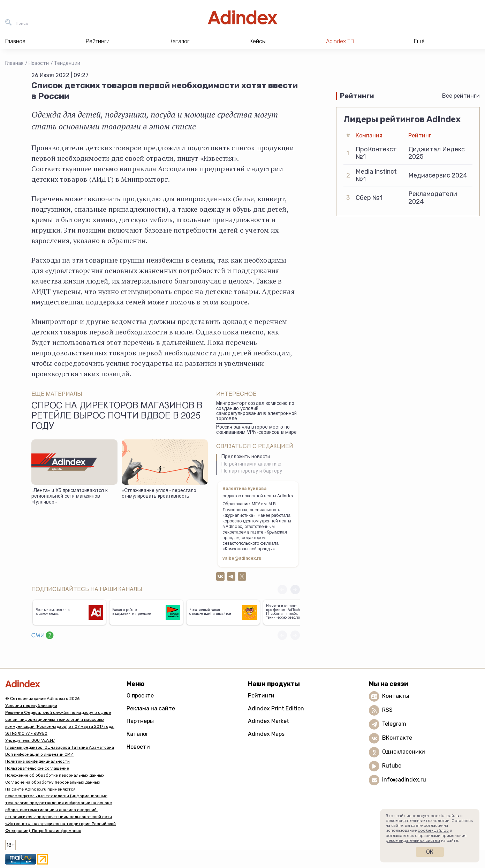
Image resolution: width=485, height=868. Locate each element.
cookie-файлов (433, 830)
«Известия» (219, 158)
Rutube (392, 766)
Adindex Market (268, 721)
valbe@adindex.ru (242, 559)
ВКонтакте (397, 738)
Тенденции (67, 63)
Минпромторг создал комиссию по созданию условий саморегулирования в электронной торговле (256, 412)
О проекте (140, 696)
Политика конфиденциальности (37, 761)
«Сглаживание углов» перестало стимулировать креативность (159, 494)
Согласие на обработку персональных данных (53, 782)
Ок (430, 852)
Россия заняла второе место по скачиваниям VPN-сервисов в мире (256, 430)
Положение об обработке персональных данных (55, 775)
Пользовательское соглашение (37, 768)
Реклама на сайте (151, 708)
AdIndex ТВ (340, 41)
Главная (14, 63)
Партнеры (140, 721)
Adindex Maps (266, 734)
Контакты (396, 696)
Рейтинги (261, 696)
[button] (295, 590)
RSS (387, 710)
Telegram (394, 724)
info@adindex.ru (404, 780)
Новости (39, 63)
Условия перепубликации (31, 705)
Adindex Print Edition (276, 708)
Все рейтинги (461, 96)
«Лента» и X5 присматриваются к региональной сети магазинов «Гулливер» (69, 497)
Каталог (138, 734)
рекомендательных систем (413, 840)
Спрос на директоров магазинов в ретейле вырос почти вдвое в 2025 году (117, 417)
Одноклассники (404, 752)
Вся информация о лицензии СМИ (39, 754)
